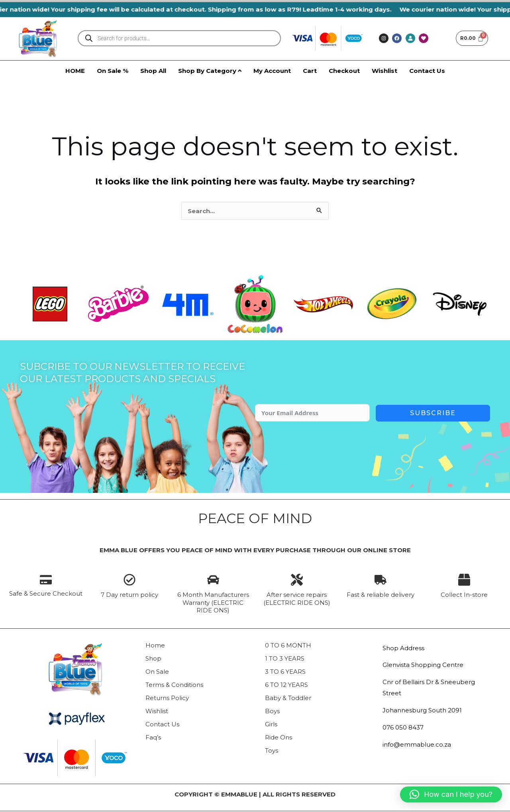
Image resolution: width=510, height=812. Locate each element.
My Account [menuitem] (272, 71)
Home (155, 645)
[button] (451, 794)
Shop (153, 658)
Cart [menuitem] (310, 71)
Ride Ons (279, 737)
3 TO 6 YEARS (285, 672)
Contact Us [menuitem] (427, 71)
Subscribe (433, 413)
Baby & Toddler (288, 698)
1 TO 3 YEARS (285, 658)
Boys (272, 711)
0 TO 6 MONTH (288, 645)
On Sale (157, 672)
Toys (272, 750)
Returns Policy (167, 698)
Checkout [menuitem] (344, 71)
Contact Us (162, 724)
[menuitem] (210, 71)
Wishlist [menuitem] (384, 71)
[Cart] (472, 38)
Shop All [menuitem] (153, 71)
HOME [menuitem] (75, 71)
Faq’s (153, 737)
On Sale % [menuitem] (113, 71)
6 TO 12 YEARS (286, 685)
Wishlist (157, 711)
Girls (271, 724)
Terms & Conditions (174, 685)
